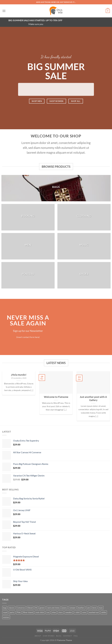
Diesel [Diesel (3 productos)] (30, 608)
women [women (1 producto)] (6, 617)
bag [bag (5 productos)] (5, 608)
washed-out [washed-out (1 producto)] (94, 612)
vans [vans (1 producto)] (84, 612)
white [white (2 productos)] (104, 612)
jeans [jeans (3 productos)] (64, 608)
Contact (68, 636)
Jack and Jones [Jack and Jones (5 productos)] (53, 608)
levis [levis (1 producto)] (94, 608)
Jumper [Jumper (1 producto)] (72, 608)
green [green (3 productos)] (42, 608)
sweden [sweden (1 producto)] (69, 612)
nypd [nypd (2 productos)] (5, 612)
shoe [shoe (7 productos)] (54, 612)
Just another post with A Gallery (93, 399)
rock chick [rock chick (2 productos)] (40, 612)
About (38, 636)
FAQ (76, 636)
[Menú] (4, 11)
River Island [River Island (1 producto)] (28, 612)
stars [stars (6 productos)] (61, 612)
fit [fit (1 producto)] (36, 608)
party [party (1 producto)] (12, 612)
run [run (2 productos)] (48, 612)
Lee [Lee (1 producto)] (88, 608)
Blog (59, 636)
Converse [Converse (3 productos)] (21, 608)
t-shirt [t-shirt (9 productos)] (77, 612)
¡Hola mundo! (19, 375)
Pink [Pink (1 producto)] (19, 612)
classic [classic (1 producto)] (11, 608)
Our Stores (49, 636)
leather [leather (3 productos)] (81, 608)
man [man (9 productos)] (101, 608)
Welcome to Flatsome (56, 397)
